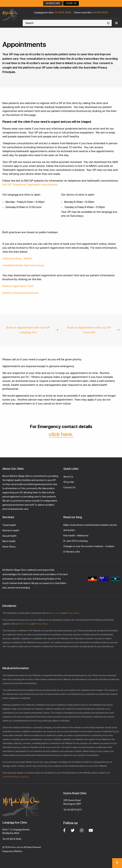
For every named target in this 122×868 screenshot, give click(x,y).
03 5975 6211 (101, 12)
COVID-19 (71, 3)
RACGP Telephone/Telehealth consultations (30, 185)
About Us (68, 477)
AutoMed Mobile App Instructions (23, 265)
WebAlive (18, 851)
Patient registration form (18, 286)
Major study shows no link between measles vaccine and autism (90, 528)
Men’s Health (9, 541)
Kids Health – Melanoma (76, 536)
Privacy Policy (72, 613)
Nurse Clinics (9, 547)
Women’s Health (11, 530)
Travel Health (9, 525)
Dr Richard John (72, 552)
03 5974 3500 (63, 12)
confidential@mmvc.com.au (15, 777)
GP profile (69, 482)
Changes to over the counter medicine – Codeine (89, 546)
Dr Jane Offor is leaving (75, 541)
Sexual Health (9, 536)
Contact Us (69, 487)
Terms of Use (56, 613)
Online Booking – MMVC (18, 258)
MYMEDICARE (53, 3)
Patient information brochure (20, 293)
